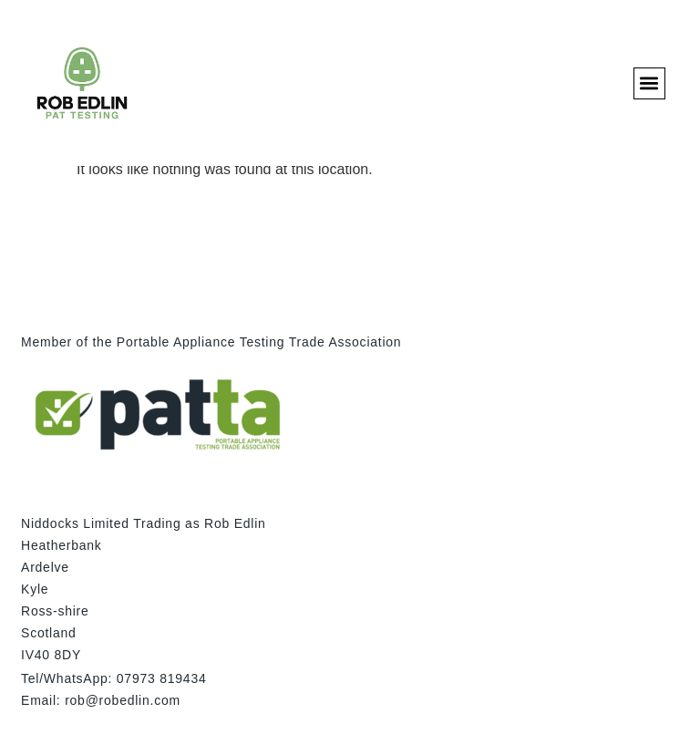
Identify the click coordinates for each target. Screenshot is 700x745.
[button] (649, 83)
